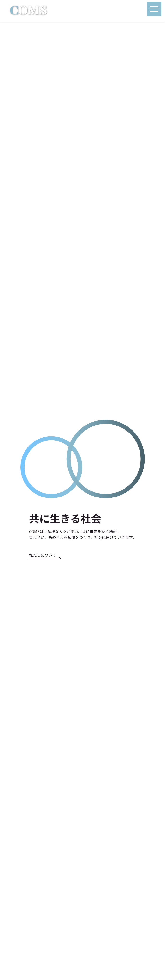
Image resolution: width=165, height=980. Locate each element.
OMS (28, 11)
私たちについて (43, 555)
